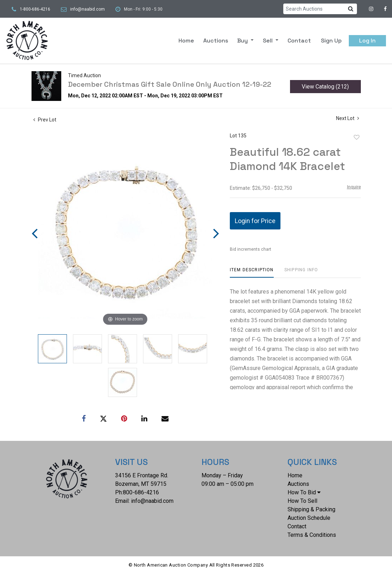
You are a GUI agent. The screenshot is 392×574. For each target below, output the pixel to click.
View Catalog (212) (325, 87)
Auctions (216, 41)
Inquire (354, 187)
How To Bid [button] (304, 492)
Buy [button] (243, 41)
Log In (367, 41)
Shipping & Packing (311, 509)
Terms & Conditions (312, 535)
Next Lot (348, 118)
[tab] (252, 272)
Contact (299, 41)
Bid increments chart (251, 249)
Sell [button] (268, 41)
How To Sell (302, 501)
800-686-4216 (141, 492)
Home (186, 41)
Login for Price (255, 221)
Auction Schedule (309, 518)
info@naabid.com (87, 9)
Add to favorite (357, 137)
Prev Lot (45, 120)
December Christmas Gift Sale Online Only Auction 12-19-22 (170, 84)
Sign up (331, 41)
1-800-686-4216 (35, 9)
